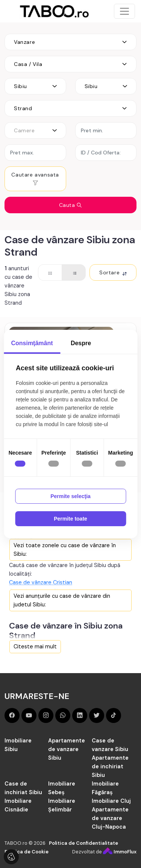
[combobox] (70, 42)
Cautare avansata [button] (35, 179)
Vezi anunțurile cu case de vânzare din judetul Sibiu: (62, 600)
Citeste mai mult (35, 647)
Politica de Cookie (27, 852)
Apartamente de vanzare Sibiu (67, 749)
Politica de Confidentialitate (83, 843)
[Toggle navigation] (124, 11)
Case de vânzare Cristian (41, 582)
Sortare (113, 272)
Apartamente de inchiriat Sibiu (110, 766)
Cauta (71, 205)
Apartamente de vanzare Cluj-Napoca (110, 818)
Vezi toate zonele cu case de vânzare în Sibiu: (65, 550)
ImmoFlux (120, 852)
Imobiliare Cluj (111, 801)
